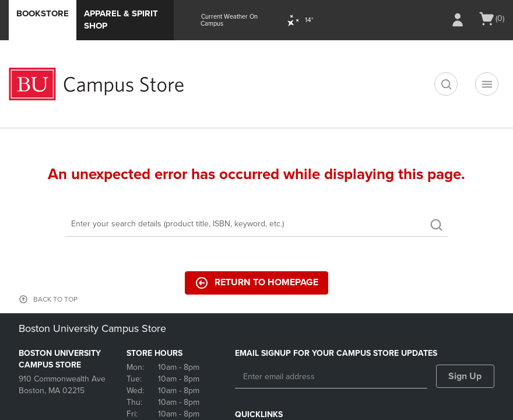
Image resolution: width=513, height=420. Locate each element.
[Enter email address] (331, 377)
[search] (446, 84)
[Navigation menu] (487, 84)
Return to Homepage (256, 283)
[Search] (256, 225)
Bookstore (43, 13)
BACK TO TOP (55, 299)
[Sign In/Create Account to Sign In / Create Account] (458, 20)
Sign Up (465, 376)
